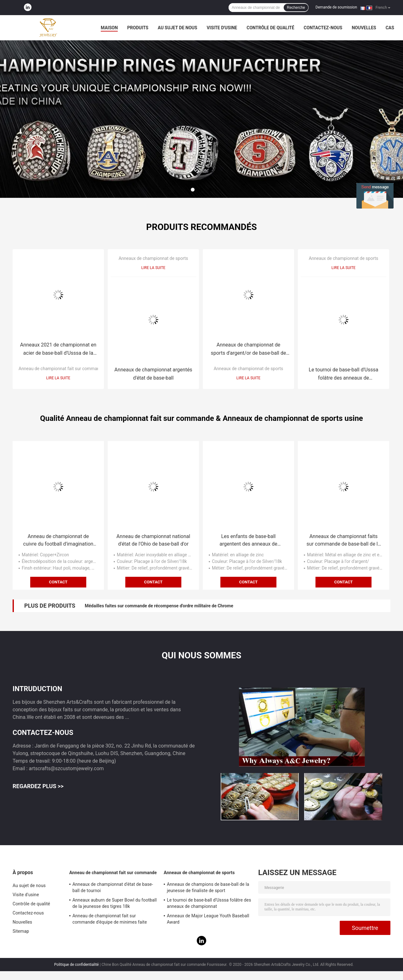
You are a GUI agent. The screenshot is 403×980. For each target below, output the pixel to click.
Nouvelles (364, 28)
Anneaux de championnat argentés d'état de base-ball (153, 374)
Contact (58, 582)
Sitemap (21, 931)
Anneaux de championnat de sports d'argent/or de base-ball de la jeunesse (249, 350)
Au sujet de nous (177, 28)
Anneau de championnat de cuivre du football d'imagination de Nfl (58, 541)
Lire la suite (58, 378)
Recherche (296, 8)
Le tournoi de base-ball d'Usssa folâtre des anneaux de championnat (344, 374)
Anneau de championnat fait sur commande (62, 369)
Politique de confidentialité (77, 965)
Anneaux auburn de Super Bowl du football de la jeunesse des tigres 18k (115, 903)
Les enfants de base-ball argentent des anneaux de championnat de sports (248, 541)
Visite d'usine (222, 28)
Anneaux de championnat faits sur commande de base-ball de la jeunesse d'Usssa (344, 541)
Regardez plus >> (38, 786)
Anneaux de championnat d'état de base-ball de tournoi (113, 887)
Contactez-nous (323, 28)
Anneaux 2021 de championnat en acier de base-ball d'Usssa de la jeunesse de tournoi (58, 350)
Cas (390, 28)
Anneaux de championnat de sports (153, 258)
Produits (138, 28)
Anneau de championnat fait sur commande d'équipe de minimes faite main (110, 920)
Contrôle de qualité (270, 28)
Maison (109, 28)
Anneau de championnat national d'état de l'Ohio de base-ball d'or (153, 540)
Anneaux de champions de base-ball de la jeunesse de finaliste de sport (208, 887)
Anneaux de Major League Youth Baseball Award (208, 919)
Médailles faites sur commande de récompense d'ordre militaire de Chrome (159, 606)
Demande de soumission (336, 7)
